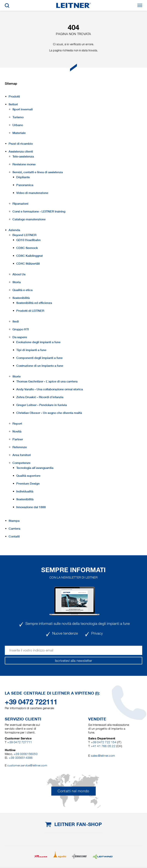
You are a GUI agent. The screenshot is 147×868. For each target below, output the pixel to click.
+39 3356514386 (21, 758)
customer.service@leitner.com (27, 765)
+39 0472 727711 (20, 742)
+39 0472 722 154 (104, 742)
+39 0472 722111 (31, 702)
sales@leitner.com (103, 756)
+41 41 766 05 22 (104, 746)
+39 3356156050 (26, 754)
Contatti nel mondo (73, 791)
